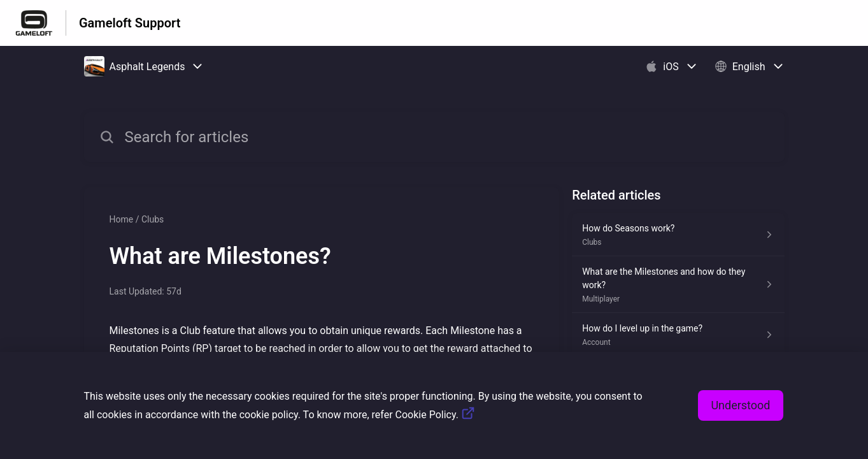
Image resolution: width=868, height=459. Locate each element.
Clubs (153, 219)
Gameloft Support (130, 23)
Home (122, 219)
